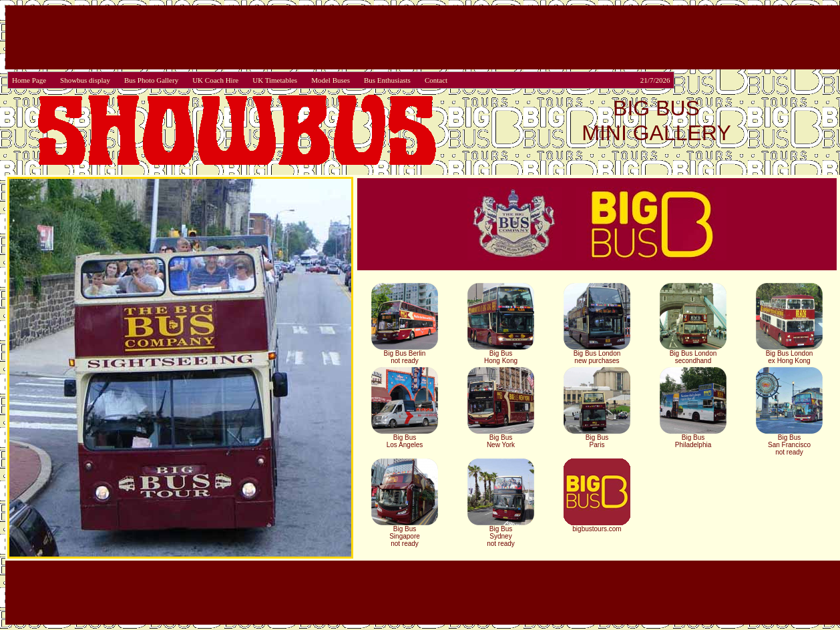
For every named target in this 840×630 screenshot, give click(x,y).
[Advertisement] (423, 37)
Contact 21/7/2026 (548, 80)
